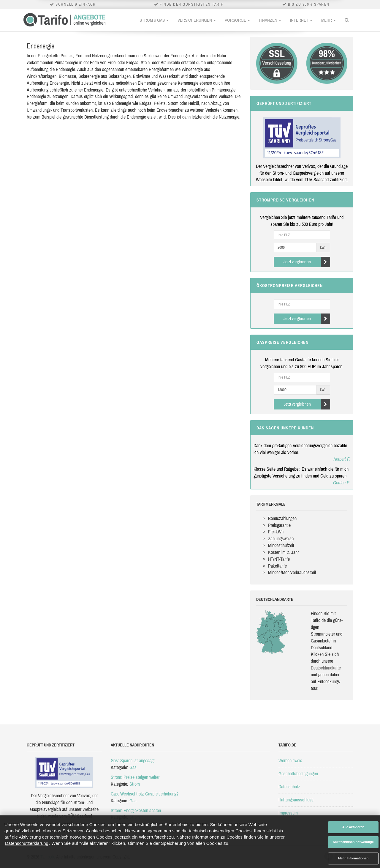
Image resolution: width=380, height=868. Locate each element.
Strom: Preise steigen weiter (135, 777)
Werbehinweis (290, 760)
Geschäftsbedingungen (298, 774)
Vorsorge (237, 20)
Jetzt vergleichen (307, 262)
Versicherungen (197, 20)
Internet (301, 20)
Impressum (288, 813)
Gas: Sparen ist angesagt (133, 760)
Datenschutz (289, 787)
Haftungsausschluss (296, 800)
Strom (135, 784)
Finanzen (270, 20)
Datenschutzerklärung (27, 843)
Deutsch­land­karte (326, 668)
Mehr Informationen (353, 858)
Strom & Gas (154, 20)
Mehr (328, 20)
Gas (133, 767)
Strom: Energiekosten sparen (136, 810)
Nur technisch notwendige (353, 842)
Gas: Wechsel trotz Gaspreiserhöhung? (145, 794)
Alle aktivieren (353, 827)
